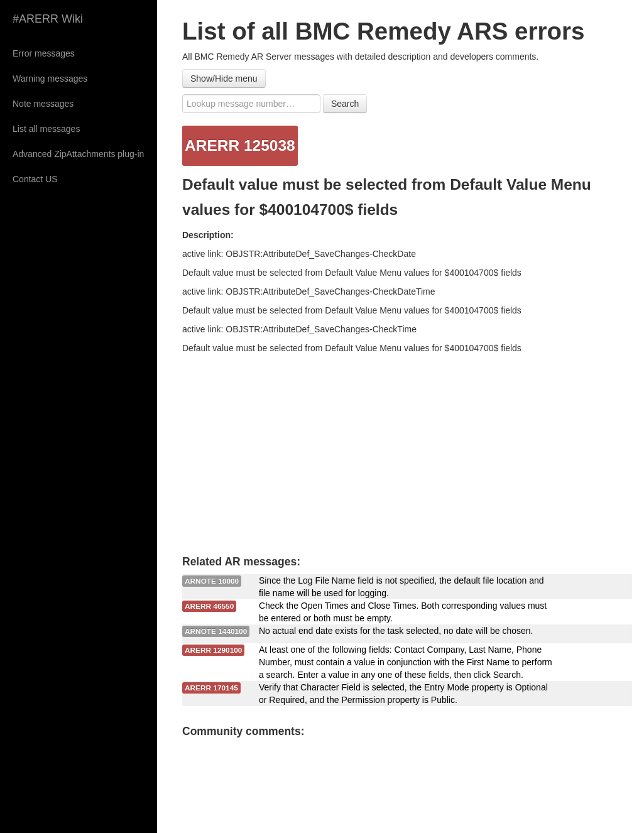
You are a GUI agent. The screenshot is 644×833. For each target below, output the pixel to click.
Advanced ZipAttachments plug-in (78, 154)
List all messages (46, 129)
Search (345, 104)
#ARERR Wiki (48, 19)
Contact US (35, 179)
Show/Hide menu (224, 79)
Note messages (43, 104)
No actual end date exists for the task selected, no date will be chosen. (396, 631)
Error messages (44, 53)
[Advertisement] (407, 449)
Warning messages (50, 79)
